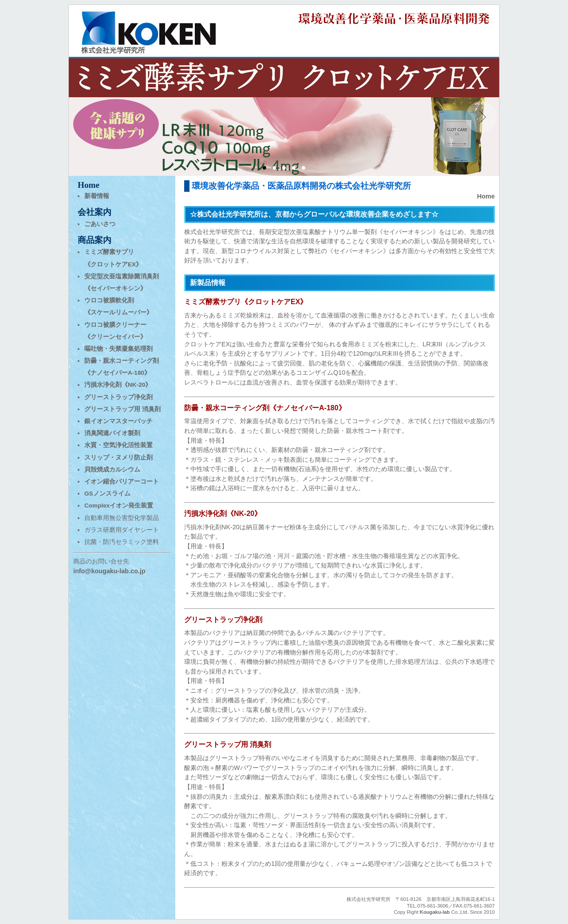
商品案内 (95, 240)
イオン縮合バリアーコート (122, 482)
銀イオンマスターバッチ (118, 421)
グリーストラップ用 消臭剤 (122, 409)
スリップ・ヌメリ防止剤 (118, 458)
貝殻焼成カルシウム (112, 470)
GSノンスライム (107, 494)
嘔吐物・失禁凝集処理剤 (118, 349)
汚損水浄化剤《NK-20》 (118, 385)
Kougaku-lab (435, 912)
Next (481, 117)
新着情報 (97, 196)
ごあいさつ (100, 224)
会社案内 (95, 212)
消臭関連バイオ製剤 (112, 433)
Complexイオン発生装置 (119, 506)
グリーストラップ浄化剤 (118, 397)
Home (486, 196)
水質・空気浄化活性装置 (118, 445)
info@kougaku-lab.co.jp (109, 571)
